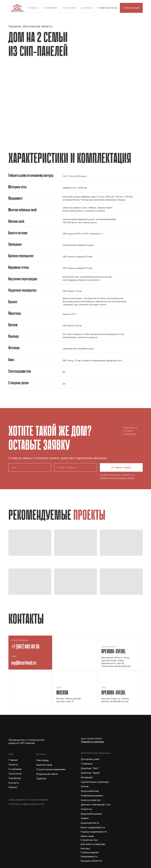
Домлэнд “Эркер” (91, 773)
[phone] (76, 467)
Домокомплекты (90, 823)
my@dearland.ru (24, 663)
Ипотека (85, 848)
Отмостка (86, 809)
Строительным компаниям (51, 769)
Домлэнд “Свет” (90, 768)
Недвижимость (89, 856)
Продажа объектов (91, 861)
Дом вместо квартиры (93, 844)
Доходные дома (90, 759)
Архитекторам (44, 765)
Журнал (13, 787)
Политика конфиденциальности (26, 804)
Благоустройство (91, 800)
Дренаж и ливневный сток (96, 805)
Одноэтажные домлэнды (95, 782)
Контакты (14, 783)
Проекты (13, 765)
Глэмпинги (87, 764)
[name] (30, 467)
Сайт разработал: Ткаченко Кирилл (28, 800)
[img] (17, 7)
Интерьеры (87, 777)
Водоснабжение (90, 791)
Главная (13, 760)
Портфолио (15, 778)
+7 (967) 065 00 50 (25, 647)
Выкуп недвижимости (93, 827)
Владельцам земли (47, 774)
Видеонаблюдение (91, 814)
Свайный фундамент (92, 796)
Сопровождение (90, 852)
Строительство (89, 840)
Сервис (85, 818)
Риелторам (42, 760)
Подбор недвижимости (94, 832)
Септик (85, 786)
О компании (15, 769)
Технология (15, 774)
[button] (131, 8)
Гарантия (41, 778)
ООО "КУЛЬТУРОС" (92, 739)
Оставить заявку (121, 467)
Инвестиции (87, 836)
